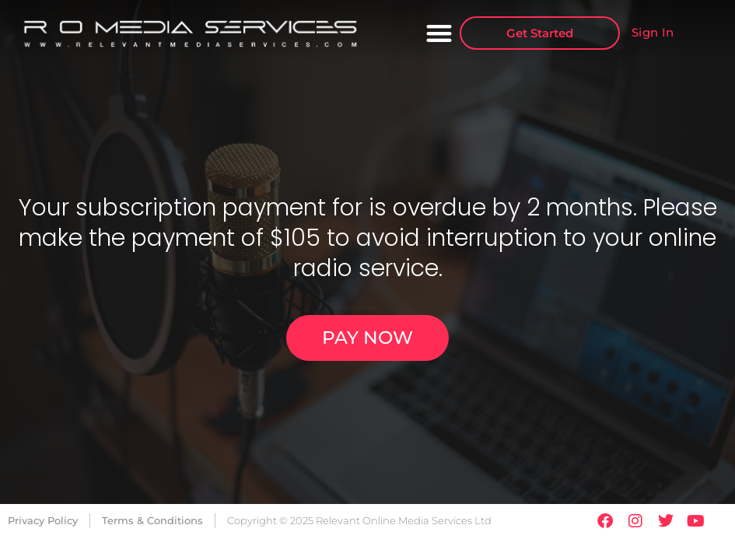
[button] (440, 33)
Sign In (653, 32)
